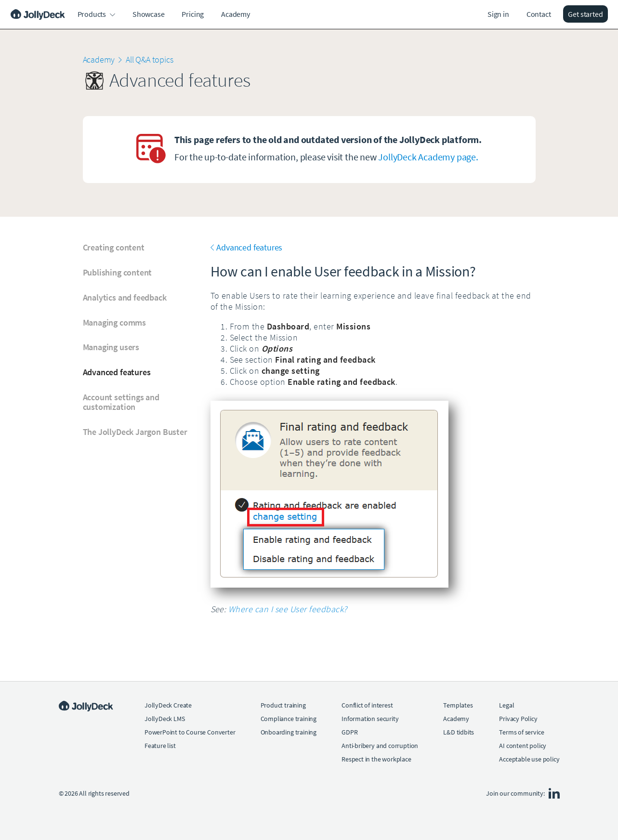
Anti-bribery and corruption (380, 746)
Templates (458, 705)
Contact (539, 14)
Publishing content (118, 273)
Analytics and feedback (125, 298)
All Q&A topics (149, 59)
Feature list (160, 746)
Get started (585, 14)
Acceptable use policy (529, 759)
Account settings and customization (121, 402)
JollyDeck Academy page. (428, 157)
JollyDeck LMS (165, 719)
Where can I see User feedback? (288, 609)
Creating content (114, 248)
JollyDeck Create (168, 705)
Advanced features (117, 372)
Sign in (498, 14)
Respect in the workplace (376, 759)
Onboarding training (289, 732)
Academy (236, 14)
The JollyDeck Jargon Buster (135, 432)
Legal (506, 705)
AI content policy (523, 746)
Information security (370, 719)
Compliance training (289, 719)
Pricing (193, 14)
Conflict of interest (367, 705)
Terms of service (521, 732)
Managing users (111, 347)
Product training (283, 705)
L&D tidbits (459, 732)
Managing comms (114, 323)
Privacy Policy (518, 719)
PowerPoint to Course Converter (190, 732)
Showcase (149, 14)
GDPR (349, 732)
